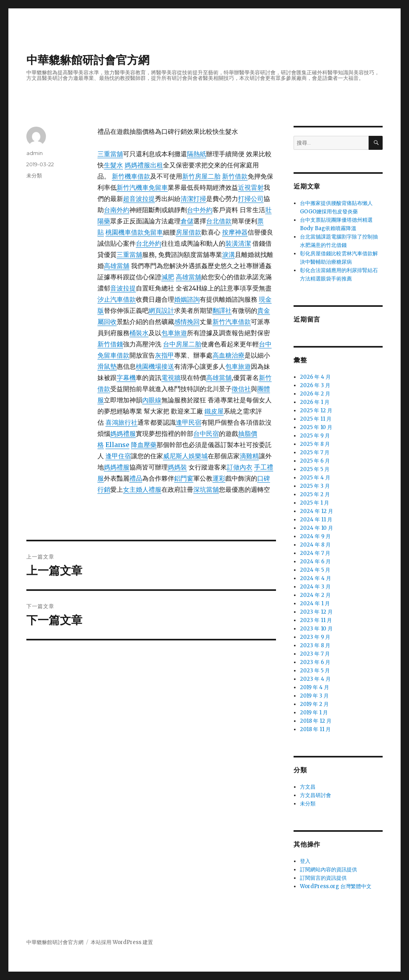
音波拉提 (123, 288)
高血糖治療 (228, 355)
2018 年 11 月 (315, 729)
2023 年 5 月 (315, 671)
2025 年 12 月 (316, 410)
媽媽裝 (177, 467)
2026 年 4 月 (315, 377)
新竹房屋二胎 (201, 176)
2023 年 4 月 (315, 679)
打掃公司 (251, 199)
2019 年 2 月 (314, 704)
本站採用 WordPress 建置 (122, 942)
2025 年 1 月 (315, 503)
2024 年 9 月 (315, 536)
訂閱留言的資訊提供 (323, 878)
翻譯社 (222, 310)
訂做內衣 (240, 467)
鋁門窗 (184, 478)
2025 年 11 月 (316, 419)
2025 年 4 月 (315, 478)
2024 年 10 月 (317, 528)
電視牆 (171, 378)
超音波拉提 (139, 199)
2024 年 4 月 (316, 578)
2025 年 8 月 (315, 444)
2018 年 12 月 (316, 721)
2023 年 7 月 (315, 654)
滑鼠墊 (107, 366)
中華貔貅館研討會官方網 (88, 60)
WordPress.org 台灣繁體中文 (336, 886)
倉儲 (187, 221)
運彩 (219, 478)
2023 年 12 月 (316, 612)
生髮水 (113, 165)
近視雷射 (251, 187)
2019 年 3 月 (314, 696)
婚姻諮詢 (187, 299)
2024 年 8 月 (315, 545)
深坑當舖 (206, 489)
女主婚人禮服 (142, 489)
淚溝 (228, 254)
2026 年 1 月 (315, 402)
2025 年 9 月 (315, 436)
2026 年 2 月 (315, 394)
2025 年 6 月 (315, 461)
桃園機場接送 (155, 366)
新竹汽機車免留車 (142, 187)
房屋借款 (189, 232)
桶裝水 (139, 333)
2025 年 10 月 (316, 427)
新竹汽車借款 (232, 322)
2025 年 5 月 (315, 469)
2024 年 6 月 (315, 562)
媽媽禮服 (123, 433)
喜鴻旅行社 (121, 422)
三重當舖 (110, 154)
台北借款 (219, 221)
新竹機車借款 (131, 176)
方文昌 (308, 787)
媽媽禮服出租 (144, 165)
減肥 (168, 277)
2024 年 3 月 (315, 587)
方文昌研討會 (316, 795)
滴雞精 (249, 456)
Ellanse (117, 445)
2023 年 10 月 (316, 629)
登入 (305, 861)
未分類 (34, 175)
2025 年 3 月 (315, 486)
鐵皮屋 (214, 411)
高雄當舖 (117, 266)
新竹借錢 (110, 344)
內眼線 (152, 400)
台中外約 (200, 210)
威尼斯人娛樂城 (185, 456)
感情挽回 (187, 322)
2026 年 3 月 (315, 385)
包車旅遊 (174, 333)
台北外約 (149, 243)
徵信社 (241, 389)
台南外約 (117, 210)
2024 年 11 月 (316, 520)
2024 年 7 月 (315, 553)
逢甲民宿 (189, 422)
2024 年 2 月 (315, 595)
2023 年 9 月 (315, 637)
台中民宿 (206, 433)
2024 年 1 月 (315, 603)
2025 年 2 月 (315, 494)
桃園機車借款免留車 (134, 232)
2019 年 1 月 (314, 713)
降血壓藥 (144, 445)
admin (35, 153)
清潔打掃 (193, 199)
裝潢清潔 (238, 243)
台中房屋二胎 (182, 344)
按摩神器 (235, 232)
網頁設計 (161, 310)
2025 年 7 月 (315, 452)
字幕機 (126, 378)
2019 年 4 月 (315, 687)
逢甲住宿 (118, 456)
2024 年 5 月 (315, 570)
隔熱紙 (197, 154)
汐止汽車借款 (117, 299)
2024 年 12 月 (317, 511)
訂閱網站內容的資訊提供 (329, 870)
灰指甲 (165, 355)
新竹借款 (235, 176)
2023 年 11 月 (316, 620)
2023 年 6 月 (315, 662)
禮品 (136, 478)
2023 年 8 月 (315, 645)
